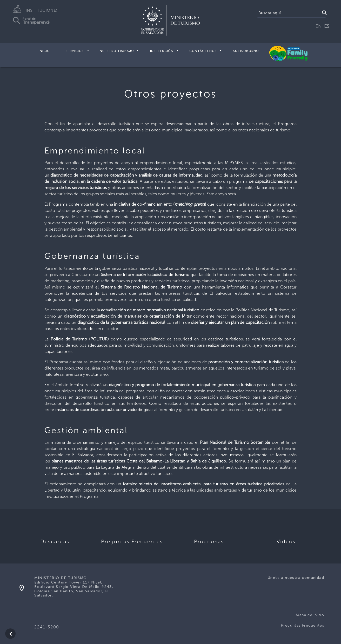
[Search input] (288, 13)
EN (319, 26)
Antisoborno (246, 51)
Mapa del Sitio (310, 615)
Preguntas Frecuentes (303, 625)
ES (327, 26)
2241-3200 (47, 627)
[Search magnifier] (324, 13)
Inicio (44, 51)
